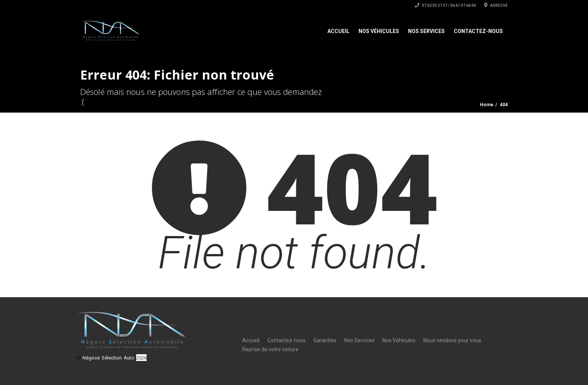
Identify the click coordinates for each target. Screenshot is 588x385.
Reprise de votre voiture (270, 349)
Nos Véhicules (379, 31)
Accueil (338, 31)
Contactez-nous (478, 31)
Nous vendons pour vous (452, 340)
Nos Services (426, 31)
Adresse (496, 5)
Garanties (325, 340)
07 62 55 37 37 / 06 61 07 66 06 (445, 5)
